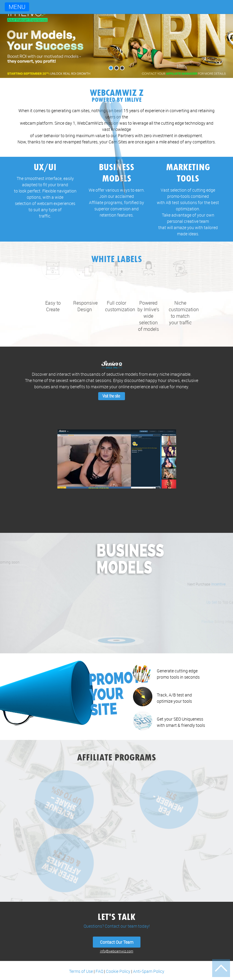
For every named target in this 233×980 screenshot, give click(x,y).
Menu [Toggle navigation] (17, 7)
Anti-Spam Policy (149, 971)
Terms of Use (81, 971)
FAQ (99, 971)
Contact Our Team (117, 942)
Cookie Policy (118, 971)
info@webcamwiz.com (117, 951)
